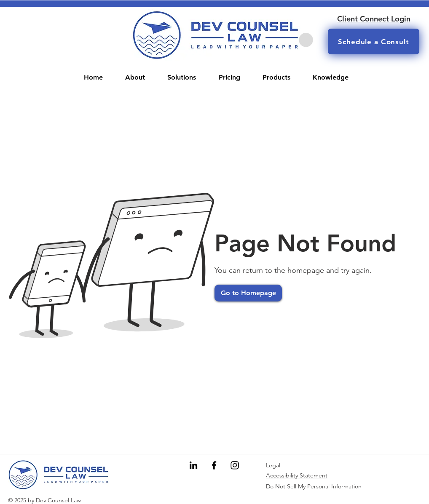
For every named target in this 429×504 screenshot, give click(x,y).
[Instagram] (235, 465)
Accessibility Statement (297, 475)
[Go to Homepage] (248, 293)
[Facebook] (214, 465)
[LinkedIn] (193, 465)
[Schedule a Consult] (374, 41)
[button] (306, 40)
